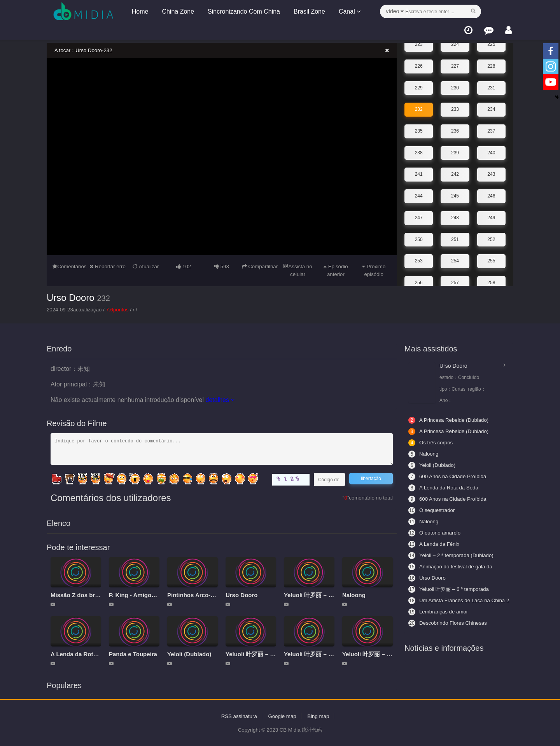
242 (455, 170)
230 (455, 84)
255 (491, 256)
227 (455, 62)
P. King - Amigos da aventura (149, 595)
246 (491, 192)
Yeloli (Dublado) (189, 654)
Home (139, 11)
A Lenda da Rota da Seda (85, 654)
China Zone (177, 11)
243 (491, 170)
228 (491, 62)
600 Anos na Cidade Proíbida (449, 499)
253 (419, 256)
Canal (348, 11)
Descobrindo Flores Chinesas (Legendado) (450, 623)
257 (455, 278)
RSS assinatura (237, 716)
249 (491, 213)
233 (455, 105)
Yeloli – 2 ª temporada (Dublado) (453, 555)
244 (419, 192)
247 (419, 213)
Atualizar (146, 266)
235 (419, 127)
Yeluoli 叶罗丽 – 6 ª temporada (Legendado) (451, 589)
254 (455, 256)
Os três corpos (431, 442)
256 (419, 278)
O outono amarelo (436, 533)
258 (491, 278)
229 (419, 84)
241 (419, 170)
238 (419, 149)
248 (455, 213)
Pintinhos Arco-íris (193, 595)
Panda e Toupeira (133, 654)
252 (491, 235)
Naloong (354, 595)
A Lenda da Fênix (435, 544)
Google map (282, 716)
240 (491, 149)
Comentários (70, 266)
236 (455, 127)
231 (491, 84)
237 (491, 127)
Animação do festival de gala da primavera (452, 566)
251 (455, 235)
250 (419, 235)
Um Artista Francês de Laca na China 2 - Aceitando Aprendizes (451, 600)
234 (491, 105)
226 (419, 62)
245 (455, 192)
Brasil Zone (308, 11)
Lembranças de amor (439, 611)
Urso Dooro (71, 297)
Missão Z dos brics (77, 595)
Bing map (320, 716)
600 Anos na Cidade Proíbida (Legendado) (449, 476)
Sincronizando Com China (242, 11)
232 (419, 105)
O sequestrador (433, 510)
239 (455, 149)
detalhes (220, 400)
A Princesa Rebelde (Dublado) (450, 420)
